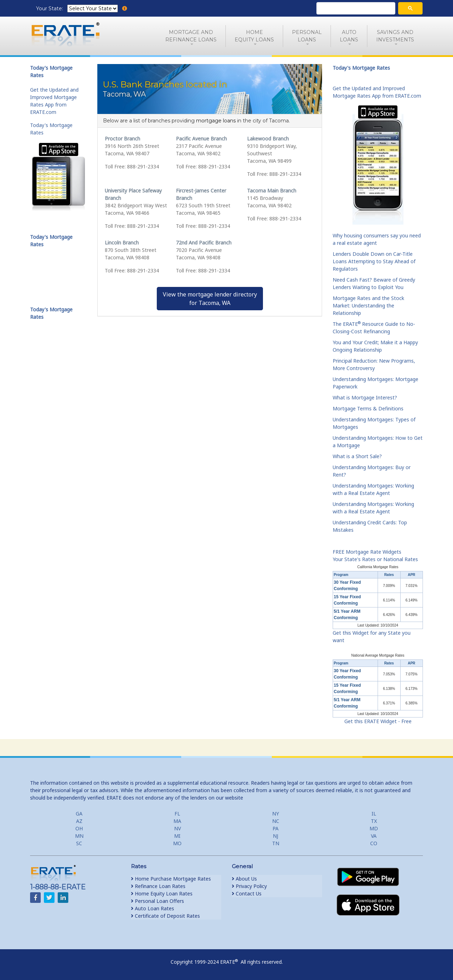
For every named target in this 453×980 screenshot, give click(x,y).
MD (374, 828)
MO (177, 843)
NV (177, 828)
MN (79, 836)
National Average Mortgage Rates (378, 655)
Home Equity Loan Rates (162, 893)
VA (374, 836)
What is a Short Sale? (357, 456)
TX (374, 821)
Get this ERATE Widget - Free (378, 721)
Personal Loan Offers (157, 901)
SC (79, 843)
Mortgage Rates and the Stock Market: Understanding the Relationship (368, 305)
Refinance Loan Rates (158, 886)
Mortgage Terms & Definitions (368, 408)
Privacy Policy (249, 886)
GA (79, 814)
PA (276, 828)
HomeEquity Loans (254, 36)
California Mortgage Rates (378, 567)
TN (276, 843)
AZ (79, 821)
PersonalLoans (307, 36)
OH (79, 828)
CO (374, 843)
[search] (355, 8)
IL (374, 814)
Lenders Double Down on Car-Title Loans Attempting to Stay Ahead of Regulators (374, 261)
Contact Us (247, 893)
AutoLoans (349, 36)
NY (276, 814)
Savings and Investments (395, 36)
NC (276, 821)
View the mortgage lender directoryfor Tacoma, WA (210, 299)
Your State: (50, 8)
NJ (276, 836)
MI (177, 836)
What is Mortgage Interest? (365, 397)
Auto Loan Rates (153, 908)
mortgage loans (216, 121)
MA (177, 821)
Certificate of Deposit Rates (165, 916)
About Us (244, 879)
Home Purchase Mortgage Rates (171, 879)
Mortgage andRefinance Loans (191, 36)
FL (177, 814)
